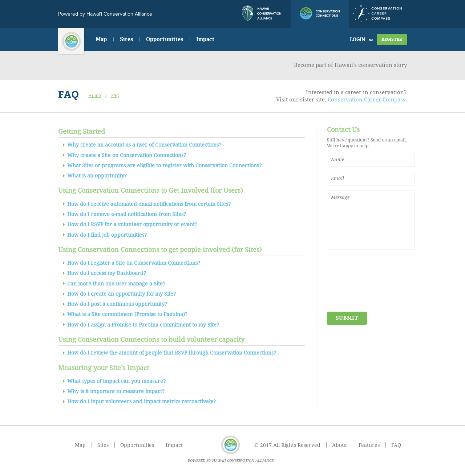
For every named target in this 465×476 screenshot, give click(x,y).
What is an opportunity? (97, 176)
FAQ (115, 96)
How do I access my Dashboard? (107, 273)
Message (371, 220)
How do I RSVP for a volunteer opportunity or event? (132, 224)
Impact (205, 39)
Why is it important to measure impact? (116, 391)
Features (369, 445)
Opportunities (165, 39)
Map (101, 39)
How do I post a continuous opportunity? (117, 304)
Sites (126, 39)
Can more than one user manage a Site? (116, 284)
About (339, 445)
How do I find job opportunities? (107, 235)
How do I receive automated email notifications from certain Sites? (149, 204)
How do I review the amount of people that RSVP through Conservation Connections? (172, 353)
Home (94, 96)
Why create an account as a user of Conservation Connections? (144, 145)
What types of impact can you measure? (116, 381)
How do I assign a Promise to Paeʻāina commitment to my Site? (143, 325)
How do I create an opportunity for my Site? (122, 294)
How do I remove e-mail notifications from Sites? (127, 214)
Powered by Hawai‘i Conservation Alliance (105, 14)
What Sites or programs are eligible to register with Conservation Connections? (164, 165)
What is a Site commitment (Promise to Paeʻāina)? (127, 314)
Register (392, 39)
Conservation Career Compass (367, 100)
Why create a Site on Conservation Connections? (127, 155)
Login (358, 39)
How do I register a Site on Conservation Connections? (134, 263)
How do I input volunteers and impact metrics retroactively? (141, 401)
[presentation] (357, 281)
